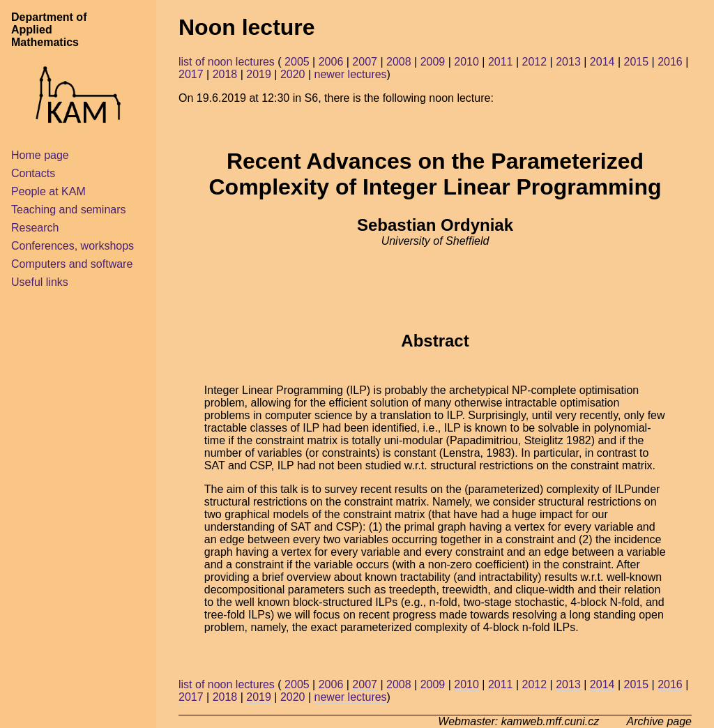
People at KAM (48, 191)
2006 (331, 62)
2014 (602, 62)
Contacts (33, 173)
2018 (225, 74)
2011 (501, 62)
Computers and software (72, 264)
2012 (535, 62)
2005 (297, 62)
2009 (433, 62)
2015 (636, 62)
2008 (399, 62)
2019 (259, 74)
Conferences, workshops (73, 246)
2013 (568, 62)
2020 (293, 74)
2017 (191, 74)
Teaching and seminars (69, 210)
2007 (365, 62)
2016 (670, 62)
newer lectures (351, 74)
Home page (40, 155)
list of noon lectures (227, 62)
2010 (466, 62)
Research (35, 228)
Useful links (40, 282)
